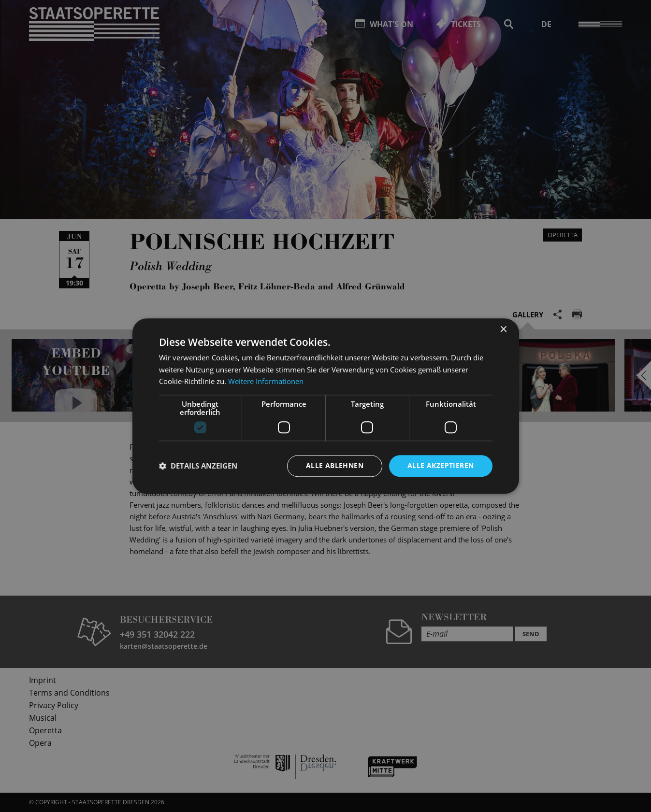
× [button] (503, 330)
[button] (198, 466)
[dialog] (325, 406)
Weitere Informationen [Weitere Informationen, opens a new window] (266, 382)
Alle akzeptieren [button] (441, 465)
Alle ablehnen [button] (335, 465)
